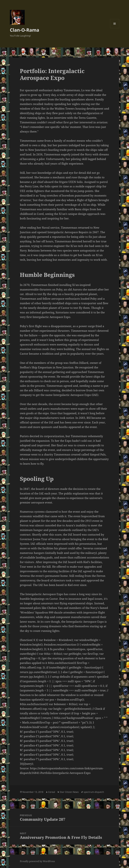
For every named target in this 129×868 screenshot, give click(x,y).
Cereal (52, 792)
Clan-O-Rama (24, 30)
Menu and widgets (115, 28)
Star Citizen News (69, 792)
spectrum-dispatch (94, 792)
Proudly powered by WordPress (37, 861)
